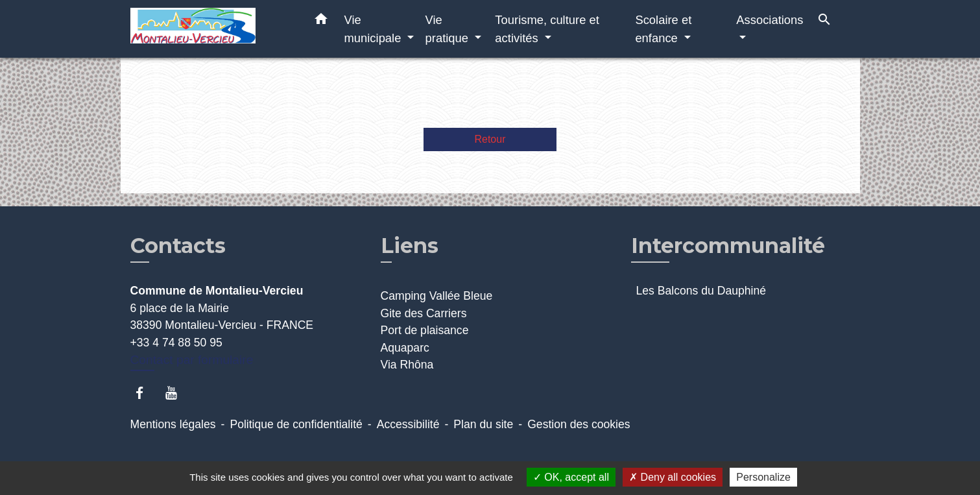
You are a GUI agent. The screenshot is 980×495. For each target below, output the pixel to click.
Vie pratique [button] (449, 29)
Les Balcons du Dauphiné (701, 291)
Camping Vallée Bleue (437, 296)
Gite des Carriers (424, 313)
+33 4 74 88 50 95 (176, 343)
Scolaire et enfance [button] (663, 29)
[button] (321, 21)
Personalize (763, 477)
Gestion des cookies (579, 424)
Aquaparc (405, 348)
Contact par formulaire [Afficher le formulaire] (192, 360)
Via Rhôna (407, 365)
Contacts (178, 246)
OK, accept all (571, 477)
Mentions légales (173, 424)
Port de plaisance (425, 330)
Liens (410, 246)
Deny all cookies (673, 477)
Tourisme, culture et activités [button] (547, 29)
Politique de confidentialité (296, 424)
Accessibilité (408, 424)
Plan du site (483, 424)
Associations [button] (770, 20)
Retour (490, 139)
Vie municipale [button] (375, 29)
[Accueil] (211, 29)
